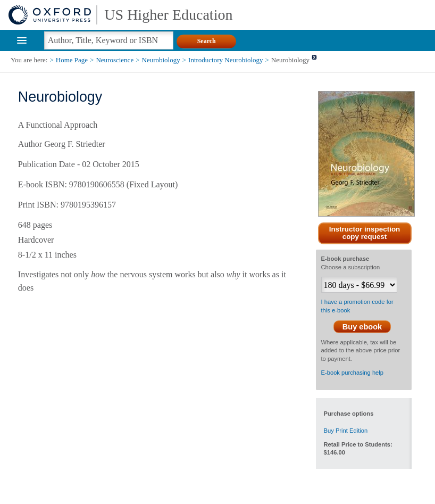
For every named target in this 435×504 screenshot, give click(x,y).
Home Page (72, 60)
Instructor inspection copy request (365, 233)
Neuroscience (115, 60)
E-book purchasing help (353, 373)
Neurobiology (161, 60)
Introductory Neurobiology (225, 60)
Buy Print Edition (346, 431)
